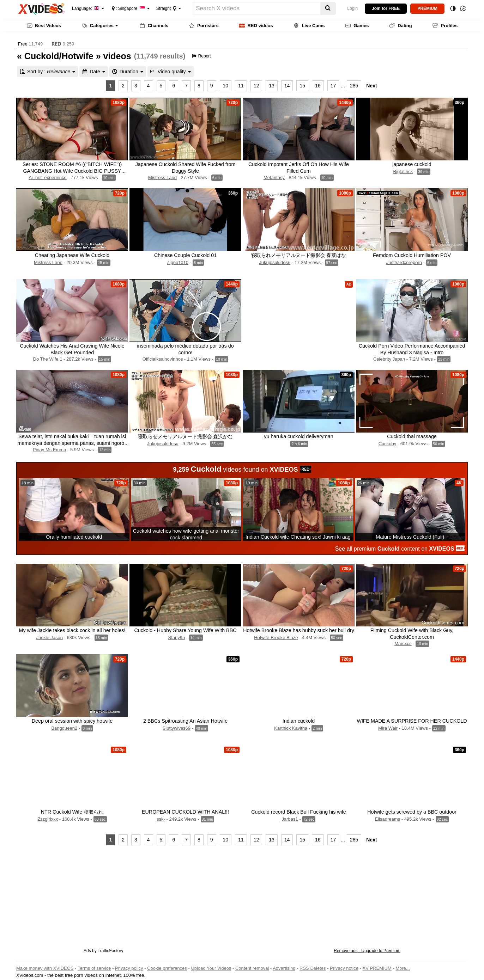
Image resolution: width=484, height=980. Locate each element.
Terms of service (94, 968)
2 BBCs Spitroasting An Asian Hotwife (185, 721)
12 (256, 86)
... (343, 86)
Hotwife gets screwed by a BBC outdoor (412, 812)
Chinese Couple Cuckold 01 (185, 255)
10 (226, 86)
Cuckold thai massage (412, 436)
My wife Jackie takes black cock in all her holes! (72, 630)
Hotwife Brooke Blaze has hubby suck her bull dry (299, 630)
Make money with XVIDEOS (45, 968)
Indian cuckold (299, 721)
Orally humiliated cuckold (74, 537)
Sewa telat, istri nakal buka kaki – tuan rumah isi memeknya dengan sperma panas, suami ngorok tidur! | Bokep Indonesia (72, 443)
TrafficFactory (111, 951)
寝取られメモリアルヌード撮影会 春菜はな (299, 255)
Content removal (252, 968)
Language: (86, 8)
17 (333, 86)
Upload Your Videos (211, 968)
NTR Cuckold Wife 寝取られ (72, 812)
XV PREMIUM (377, 968)
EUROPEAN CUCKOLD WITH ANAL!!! (185, 812)
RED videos (256, 26)
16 (318, 86)
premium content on (400, 549)
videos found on (242, 469)
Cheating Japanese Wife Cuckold (72, 255)
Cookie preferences (167, 968)
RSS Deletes (313, 968)
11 (241, 86)
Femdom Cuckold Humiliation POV (412, 255)
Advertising (284, 968)
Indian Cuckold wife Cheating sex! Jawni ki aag (298, 537)
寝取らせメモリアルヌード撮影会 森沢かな (186, 436)
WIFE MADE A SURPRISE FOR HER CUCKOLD (412, 721)
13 (272, 86)
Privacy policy (129, 968)
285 (354, 86)
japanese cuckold (412, 164)
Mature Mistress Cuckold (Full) (410, 537)
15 (302, 86)
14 (287, 86)
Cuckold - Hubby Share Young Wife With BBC (185, 630)
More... (403, 968)
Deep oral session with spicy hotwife (72, 721)
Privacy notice (344, 968)
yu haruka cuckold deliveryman (298, 436)
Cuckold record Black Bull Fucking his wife (299, 812)
